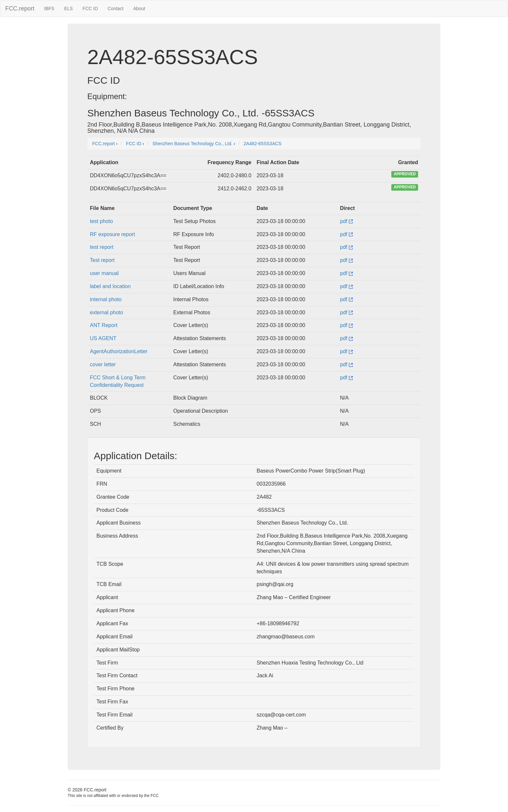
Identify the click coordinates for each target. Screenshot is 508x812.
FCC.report (20, 9)
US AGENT (103, 338)
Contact (115, 9)
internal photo (106, 299)
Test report (102, 260)
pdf (346, 221)
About (139, 9)
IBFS (49, 9)
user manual (104, 273)
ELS (68, 9)
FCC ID (90, 9)
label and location (110, 286)
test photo (101, 221)
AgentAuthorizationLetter (119, 351)
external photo (106, 312)
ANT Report (104, 325)
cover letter (103, 364)
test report (102, 247)
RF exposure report (112, 234)
